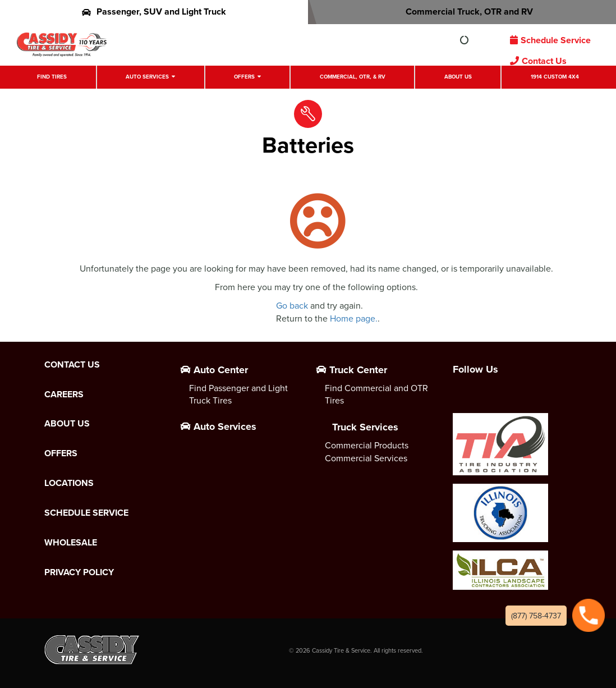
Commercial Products (367, 445)
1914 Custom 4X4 (555, 77)
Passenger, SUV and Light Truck (154, 12)
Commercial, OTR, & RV (353, 77)
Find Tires (52, 77)
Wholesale (71, 543)
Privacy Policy (79, 572)
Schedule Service (550, 40)
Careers (64, 395)
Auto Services (147, 77)
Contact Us (538, 61)
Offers (244, 77)
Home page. (354, 318)
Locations (69, 483)
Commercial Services (366, 458)
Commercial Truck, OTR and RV (462, 12)
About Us (458, 77)
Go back (292, 305)
